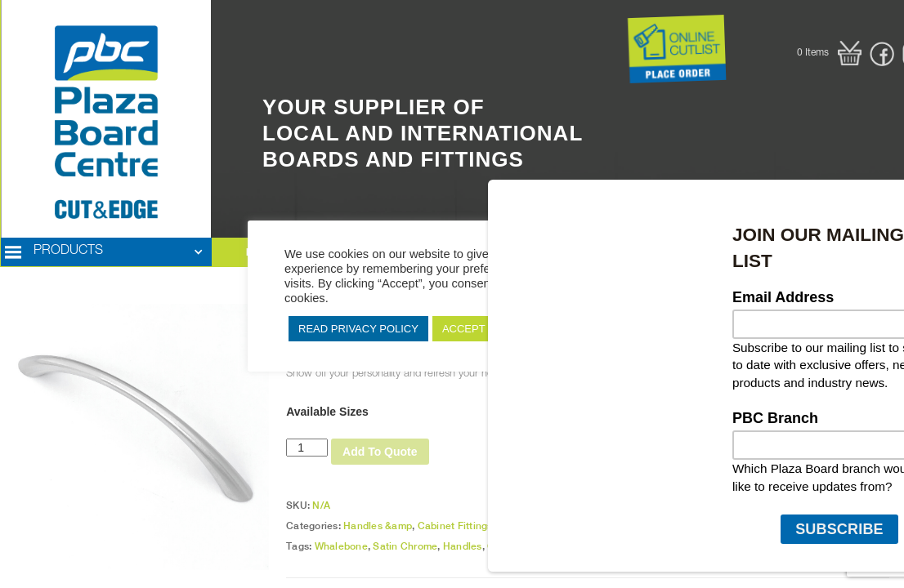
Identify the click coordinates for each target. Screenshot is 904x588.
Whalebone (341, 546)
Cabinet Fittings (455, 526)
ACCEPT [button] (464, 329)
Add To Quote (380, 452)
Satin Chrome (405, 546)
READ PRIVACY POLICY (358, 329)
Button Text (600, 34)
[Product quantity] (307, 448)
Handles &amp (378, 526)
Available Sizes (327, 412)
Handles (463, 546)
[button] (829, 53)
